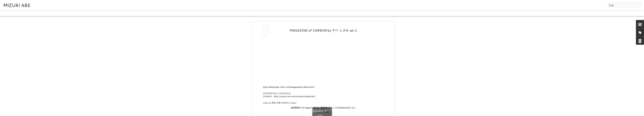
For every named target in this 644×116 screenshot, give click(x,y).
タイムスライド (94, 13)
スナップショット (75, 13)
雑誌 (36, 13)
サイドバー (57, 13)
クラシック (7, 13)
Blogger (335, 114)
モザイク (45, 13)
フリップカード (23, 13)
